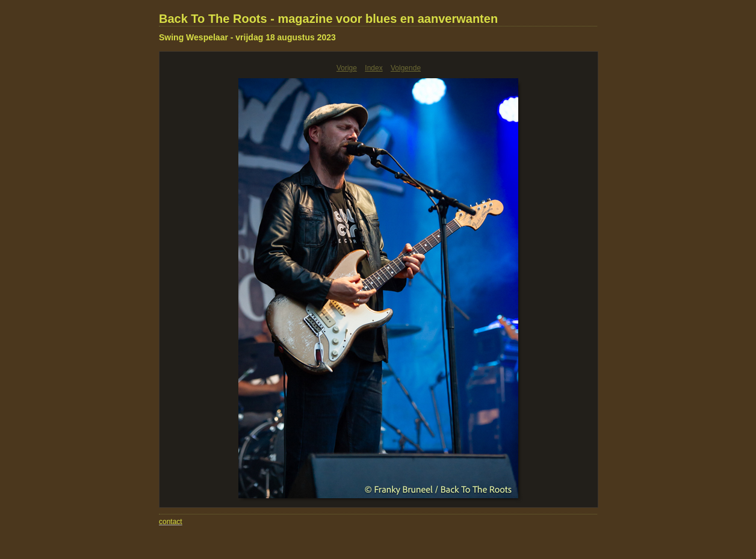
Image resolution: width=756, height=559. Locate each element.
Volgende (406, 68)
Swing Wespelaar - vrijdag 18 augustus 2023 (247, 37)
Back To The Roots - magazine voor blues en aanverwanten (328, 19)
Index (373, 68)
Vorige (347, 68)
